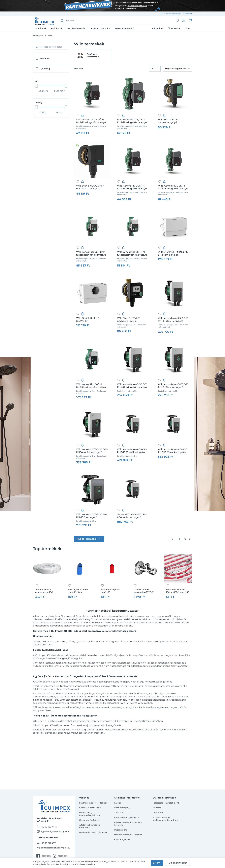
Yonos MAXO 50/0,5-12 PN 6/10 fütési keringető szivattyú (132, 516)
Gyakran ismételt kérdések (93, 832)
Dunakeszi (158, 813)
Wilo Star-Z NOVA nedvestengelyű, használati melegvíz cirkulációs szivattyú (170, 121)
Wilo (50, 36)
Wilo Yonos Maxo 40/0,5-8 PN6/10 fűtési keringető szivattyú (132, 451)
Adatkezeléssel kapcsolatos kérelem (128, 824)
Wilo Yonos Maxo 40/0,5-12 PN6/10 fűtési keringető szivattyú (173, 451)
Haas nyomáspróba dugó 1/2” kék (78, 591)
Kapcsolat (188, 14)
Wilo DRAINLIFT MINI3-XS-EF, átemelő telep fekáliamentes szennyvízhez (173, 253)
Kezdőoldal (38, 36)
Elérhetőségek (122, 808)
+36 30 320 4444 (47, 827)
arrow (190, 539)
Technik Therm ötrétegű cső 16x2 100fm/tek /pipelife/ (45, 591)
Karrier (118, 803)
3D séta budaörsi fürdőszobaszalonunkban (166, 819)
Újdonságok (174, 28)
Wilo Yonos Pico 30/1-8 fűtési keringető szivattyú (91, 386)
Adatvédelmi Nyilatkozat (127, 817)
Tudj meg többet (177, 863)
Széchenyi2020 (122, 840)
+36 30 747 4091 (46, 843)
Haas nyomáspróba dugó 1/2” (111, 591)
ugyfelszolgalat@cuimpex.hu (53, 831)
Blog (187, 28)
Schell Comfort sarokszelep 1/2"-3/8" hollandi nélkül (144, 591)
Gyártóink (119, 813)
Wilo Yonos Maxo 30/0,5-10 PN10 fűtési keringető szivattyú (173, 386)
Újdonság (45, 69)
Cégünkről (158, 28)
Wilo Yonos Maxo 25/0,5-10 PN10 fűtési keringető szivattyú (173, 320)
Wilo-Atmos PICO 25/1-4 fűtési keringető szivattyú (132, 187)
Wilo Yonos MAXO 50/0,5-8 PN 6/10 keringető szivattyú (91, 516)
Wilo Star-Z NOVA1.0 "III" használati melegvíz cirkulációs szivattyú (90, 187)
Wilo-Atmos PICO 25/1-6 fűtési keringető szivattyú (91, 121)
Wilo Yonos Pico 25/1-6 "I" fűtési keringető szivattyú (132, 121)
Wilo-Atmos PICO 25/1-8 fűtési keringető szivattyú (173, 187)
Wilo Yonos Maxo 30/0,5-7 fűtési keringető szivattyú (132, 386)
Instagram (60, 856)
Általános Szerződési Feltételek (90, 826)
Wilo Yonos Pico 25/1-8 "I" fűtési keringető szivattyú (91, 253)
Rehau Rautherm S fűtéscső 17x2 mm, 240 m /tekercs (178, 591)
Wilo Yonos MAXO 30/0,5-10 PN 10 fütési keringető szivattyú (92, 451)
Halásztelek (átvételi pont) (166, 803)
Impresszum (120, 830)
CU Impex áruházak (89, 820)
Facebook (44, 856)
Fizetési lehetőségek (90, 808)
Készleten (45, 58)
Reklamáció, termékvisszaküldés (89, 814)
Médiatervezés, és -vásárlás (128, 835)
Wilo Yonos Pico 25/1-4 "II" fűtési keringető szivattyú (132, 253)
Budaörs (157, 808)
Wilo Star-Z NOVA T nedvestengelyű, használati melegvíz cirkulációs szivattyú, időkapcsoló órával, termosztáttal (129, 320)
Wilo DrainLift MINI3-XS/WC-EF (88, 320)
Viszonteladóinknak (173, 14)
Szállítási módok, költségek (93, 803)
